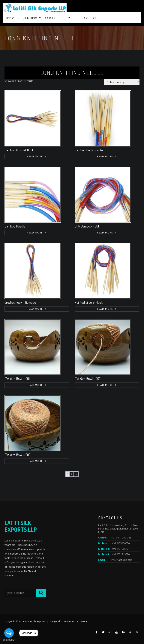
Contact (90, 18)
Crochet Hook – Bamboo (20, 302)
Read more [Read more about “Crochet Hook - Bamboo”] (35, 309)
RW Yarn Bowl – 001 (17, 379)
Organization (30, 18)
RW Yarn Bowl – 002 (88, 379)
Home (9, 18)
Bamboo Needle (15, 226)
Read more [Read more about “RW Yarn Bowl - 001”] (35, 385)
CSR (77, 18)
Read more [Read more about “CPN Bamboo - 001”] (105, 233)
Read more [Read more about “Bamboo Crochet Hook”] (35, 156)
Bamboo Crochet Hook (19, 150)
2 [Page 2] (72, 474)
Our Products (58, 18)
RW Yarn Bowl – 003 (18, 455)
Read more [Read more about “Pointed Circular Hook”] (105, 309)
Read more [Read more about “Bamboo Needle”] (35, 233)
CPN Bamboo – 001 (87, 226)
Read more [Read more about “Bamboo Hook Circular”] (105, 156)
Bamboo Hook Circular (89, 150)
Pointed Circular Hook (89, 302)
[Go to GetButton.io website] (9, 640)
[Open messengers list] (9, 633)
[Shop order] (122, 82)
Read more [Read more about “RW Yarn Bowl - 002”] (105, 385)
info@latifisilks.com (122, 560)
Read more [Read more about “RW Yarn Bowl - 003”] (35, 461)
